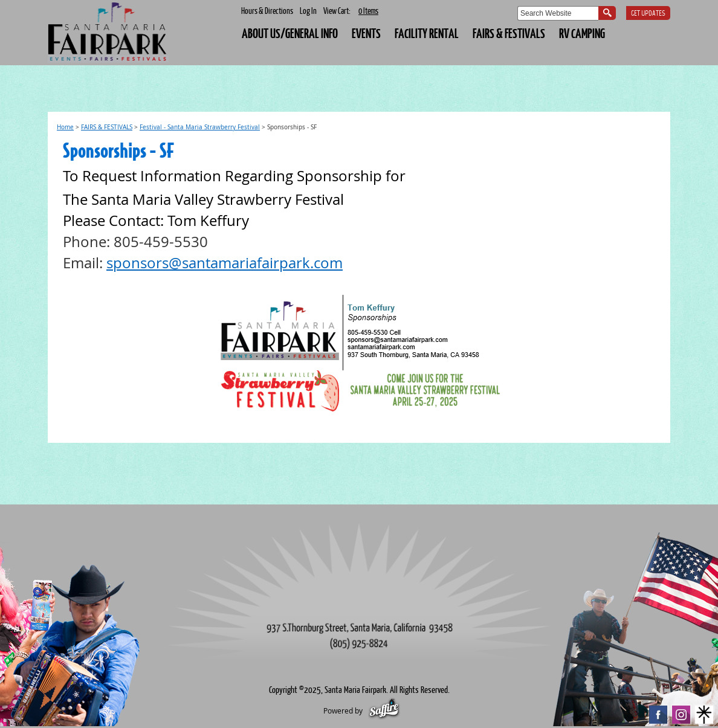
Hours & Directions (267, 11)
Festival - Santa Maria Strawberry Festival (200, 127)
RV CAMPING (582, 33)
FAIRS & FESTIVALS (509, 33)
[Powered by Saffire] (384, 710)
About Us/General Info (290, 33)
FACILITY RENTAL (427, 33)
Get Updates (648, 14)
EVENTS (366, 33)
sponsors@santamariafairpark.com (225, 263)
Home (65, 127)
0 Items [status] (368, 11)
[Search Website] (558, 13)
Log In (308, 11)
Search (607, 13)
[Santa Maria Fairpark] (108, 33)
